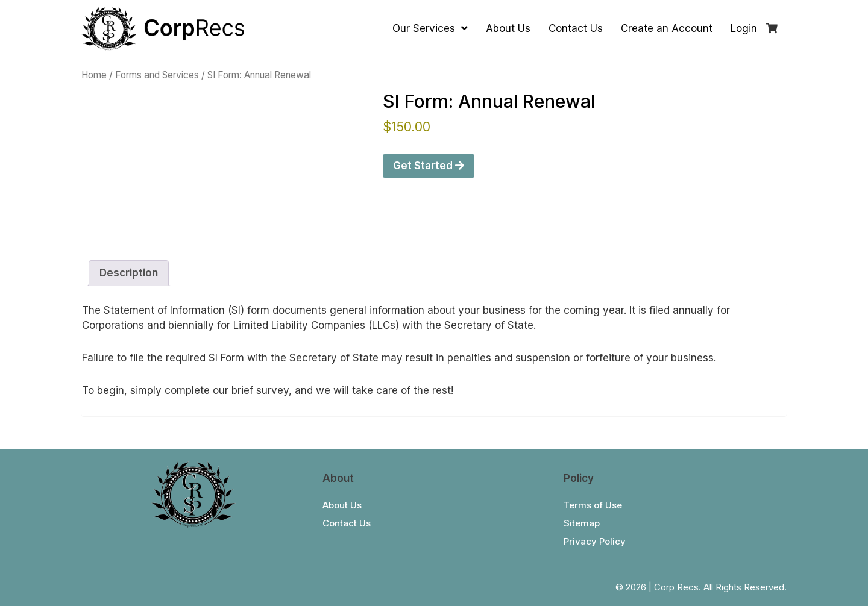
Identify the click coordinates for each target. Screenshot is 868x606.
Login (744, 28)
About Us (508, 28)
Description (129, 273)
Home (94, 75)
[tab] (129, 273)
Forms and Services (157, 75)
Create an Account (667, 28)
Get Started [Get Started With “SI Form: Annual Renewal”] (429, 166)
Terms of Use (593, 505)
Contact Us (576, 28)
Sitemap (582, 523)
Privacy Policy (595, 541)
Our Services (430, 28)
